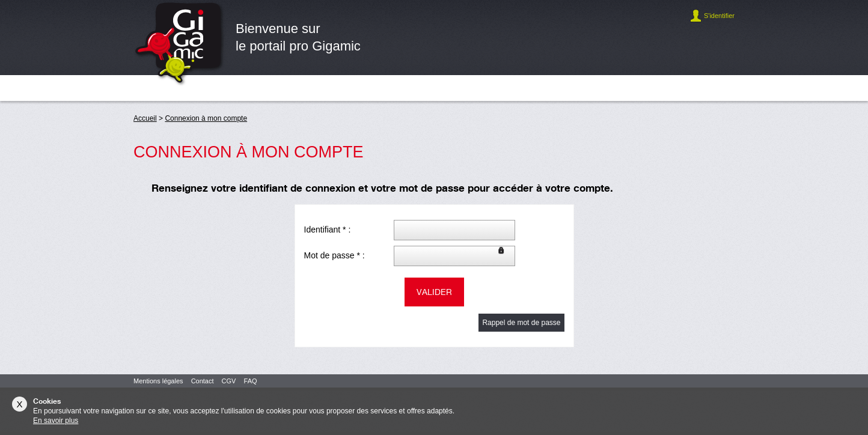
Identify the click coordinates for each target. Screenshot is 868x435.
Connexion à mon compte (206, 118)
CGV (229, 381)
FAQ (251, 381)
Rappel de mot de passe (521, 323)
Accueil (145, 118)
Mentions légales (158, 381)
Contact (203, 381)
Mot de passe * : (335, 255)
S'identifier (719, 16)
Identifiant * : (328, 230)
